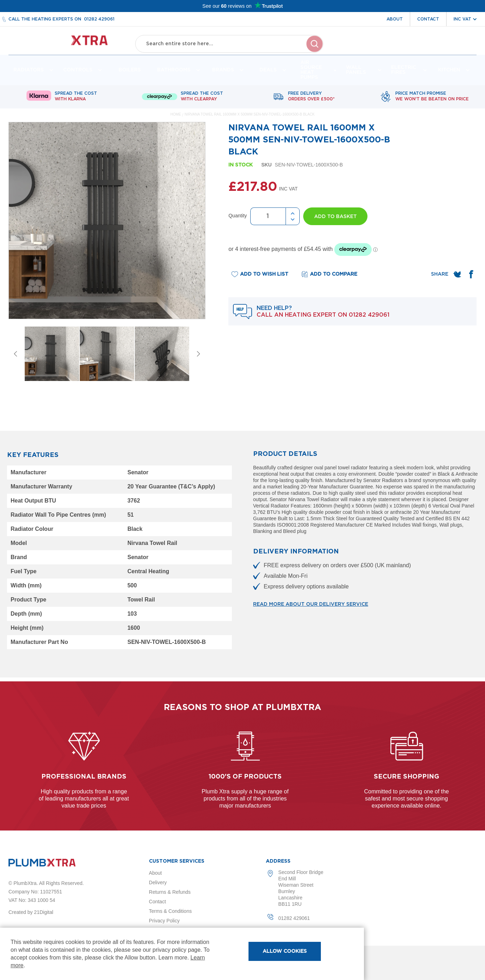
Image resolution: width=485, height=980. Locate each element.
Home (176, 118)
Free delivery (311, 100)
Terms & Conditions (170, 911)
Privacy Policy (164, 921)
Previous (16, 358)
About (395, 19)
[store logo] (65, 43)
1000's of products (245, 777)
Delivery (158, 882)
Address (278, 861)
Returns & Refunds (170, 892)
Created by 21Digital (31, 912)
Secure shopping (406, 777)
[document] (182, 954)
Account (398, 49)
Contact (428, 19)
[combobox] (229, 42)
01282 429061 (99, 19)
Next (198, 358)
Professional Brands (84, 777)
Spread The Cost (76, 100)
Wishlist (430, 49)
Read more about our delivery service (311, 608)
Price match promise (432, 100)
